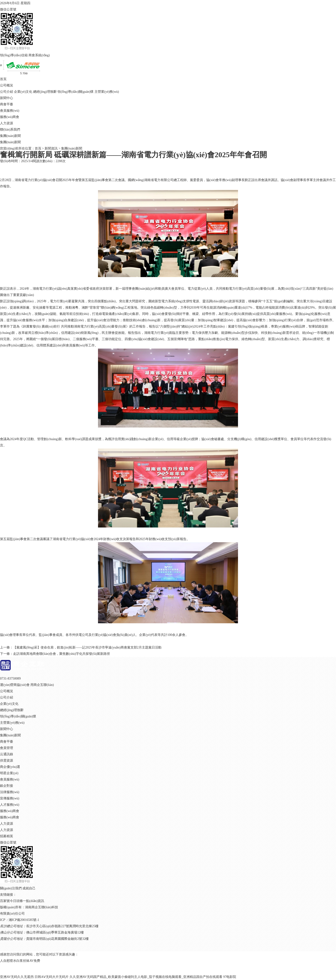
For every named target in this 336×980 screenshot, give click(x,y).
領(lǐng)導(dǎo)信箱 (14, 55)
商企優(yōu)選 (10, 767)
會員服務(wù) (10, 111)
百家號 (5, 901)
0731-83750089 (10, 679)
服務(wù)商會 (10, 117)
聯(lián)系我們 (10, 130)
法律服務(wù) (10, 792)
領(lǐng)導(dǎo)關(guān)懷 (75, 92)
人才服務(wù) (10, 805)
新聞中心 (7, 98)
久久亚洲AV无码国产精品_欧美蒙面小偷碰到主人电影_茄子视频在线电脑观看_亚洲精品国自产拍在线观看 (146, 977)
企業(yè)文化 (23, 92)
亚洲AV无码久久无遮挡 (17, 977)
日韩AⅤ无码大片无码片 (52, 977)
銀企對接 (7, 786)
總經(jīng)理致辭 (45, 92)
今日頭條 (16, 901)
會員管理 (7, 748)
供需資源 (7, 761)
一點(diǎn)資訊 (33, 901)
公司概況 (7, 85)
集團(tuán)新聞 (10, 136)
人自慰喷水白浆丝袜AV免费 (20, 961)
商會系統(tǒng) (39, 55)
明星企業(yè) (9, 773)
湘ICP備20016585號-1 (24, 920)
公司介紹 (7, 92)
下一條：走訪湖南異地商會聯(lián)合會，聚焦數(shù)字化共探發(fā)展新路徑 (55, 654)
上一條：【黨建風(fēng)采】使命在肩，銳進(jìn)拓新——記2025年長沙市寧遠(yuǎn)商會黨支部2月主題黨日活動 (81, 647)
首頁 (3, 79)
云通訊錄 (7, 754)
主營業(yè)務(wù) (107, 92)
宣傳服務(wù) (10, 798)
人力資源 (7, 123)
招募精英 (7, 836)
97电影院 (230, 977)
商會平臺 (7, 104)
